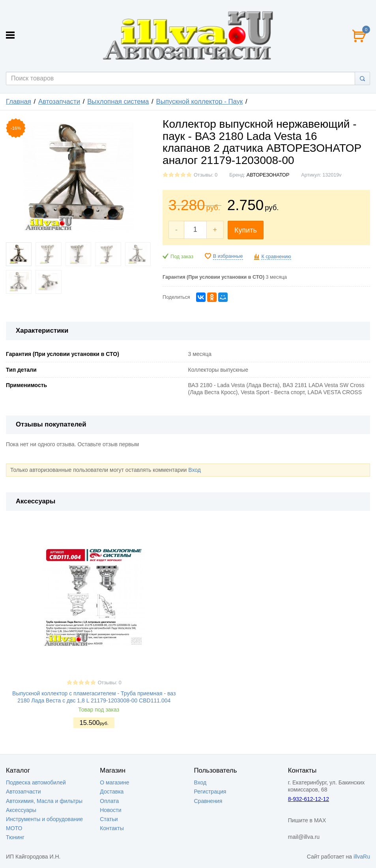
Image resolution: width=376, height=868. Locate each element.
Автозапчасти (59, 102)
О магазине (114, 782)
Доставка (112, 792)
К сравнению (276, 257)
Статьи (109, 819)
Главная (19, 102)
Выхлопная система (118, 102)
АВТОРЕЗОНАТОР (268, 175)
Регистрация (210, 792)
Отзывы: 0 (206, 175)
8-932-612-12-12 (309, 799)
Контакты (112, 828)
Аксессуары (21, 810)
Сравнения (208, 801)
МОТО (14, 828)
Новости (110, 810)
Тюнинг (15, 837)
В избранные (228, 256)
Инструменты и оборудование (44, 819)
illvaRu (362, 857)
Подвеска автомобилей (36, 782)
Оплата (109, 801)
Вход (195, 470)
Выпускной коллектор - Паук (200, 102)
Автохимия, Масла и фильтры (44, 801)
